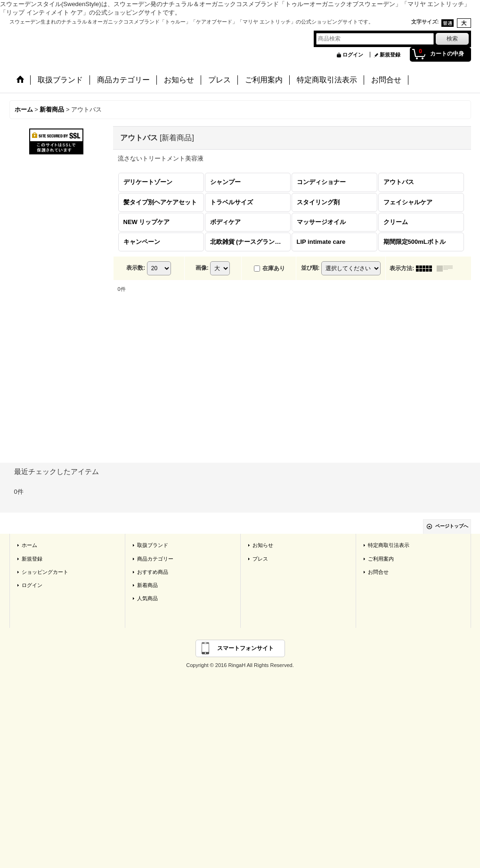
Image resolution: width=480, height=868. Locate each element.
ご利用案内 (381, 559)
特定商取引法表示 (389, 545)
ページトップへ (452, 526)
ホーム (29, 545)
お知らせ (263, 545)
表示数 (136, 268)
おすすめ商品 (153, 572)
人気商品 (147, 598)
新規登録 (390, 55)
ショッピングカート (45, 572)
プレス (260, 559)
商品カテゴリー (155, 559)
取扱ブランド (153, 545)
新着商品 (147, 585)
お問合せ (378, 572)
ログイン (353, 55)
